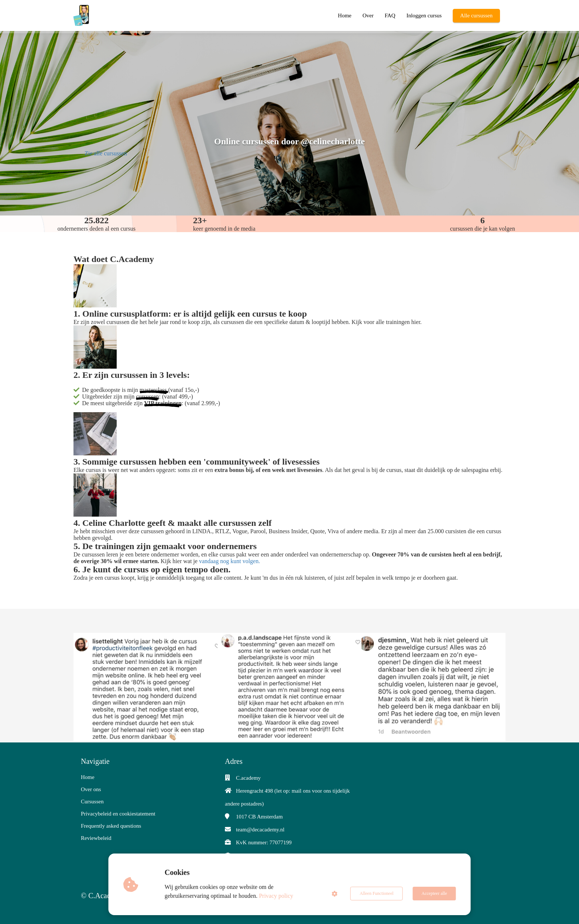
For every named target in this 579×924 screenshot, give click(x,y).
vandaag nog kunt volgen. (229, 561)
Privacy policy (276, 896)
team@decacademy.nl (260, 830)
